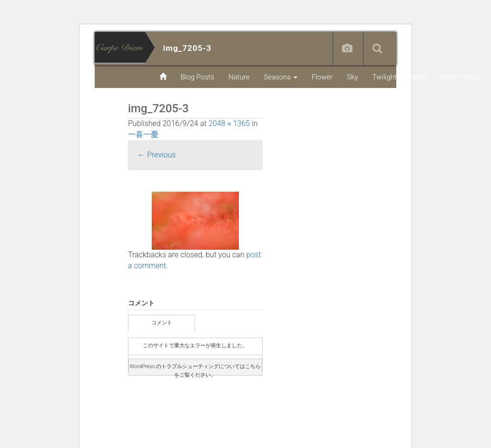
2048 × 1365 (229, 123)
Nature (239, 77)
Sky (352, 77)
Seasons (281, 77)
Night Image (460, 77)
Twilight (384, 77)
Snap (419, 77)
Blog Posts (198, 77)
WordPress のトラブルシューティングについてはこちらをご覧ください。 (195, 370)
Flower (322, 77)
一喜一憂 (143, 134)
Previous (157, 155)
